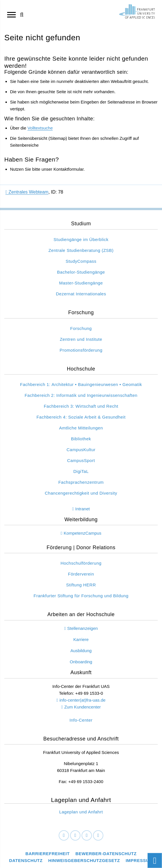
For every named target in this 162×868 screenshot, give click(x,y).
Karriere (81, 639)
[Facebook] (64, 836)
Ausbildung (81, 651)
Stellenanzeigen (83, 628)
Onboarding (81, 662)
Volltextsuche (40, 128)
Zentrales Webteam (27, 192)
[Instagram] (87, 836)
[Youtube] (98, 836)
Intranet (83, 509)
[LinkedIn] (75, 836)
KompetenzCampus (82, 533)
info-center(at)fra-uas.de (83, 700)
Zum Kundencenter (82, 707)
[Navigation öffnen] (11, 14)
